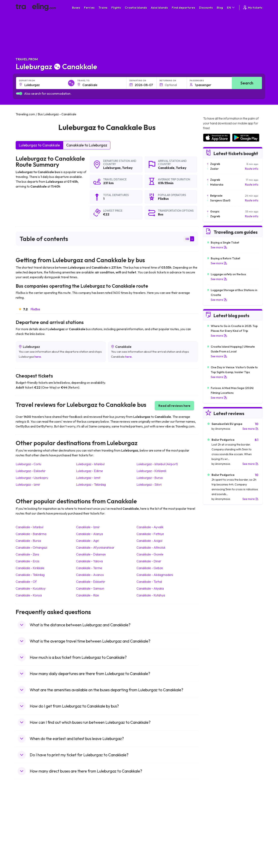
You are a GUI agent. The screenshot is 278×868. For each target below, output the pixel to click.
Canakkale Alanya (90, 534)
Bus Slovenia (87, 826)
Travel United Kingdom (32, 813)
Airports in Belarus (215, 826)
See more (219, 247)
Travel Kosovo (27, 855)
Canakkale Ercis (27, 561)
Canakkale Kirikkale (30, 568)
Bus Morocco (88, 813)
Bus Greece (87, 830)
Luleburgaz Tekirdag (91, 484)
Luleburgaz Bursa (150, 478)
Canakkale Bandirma (31, 534)
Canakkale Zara (27, 554)
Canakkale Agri (88, 541)
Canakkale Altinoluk (151, 547)
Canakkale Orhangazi (31, 547)
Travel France (26, 838)
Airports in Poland (214, 847)
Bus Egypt (86, 838)
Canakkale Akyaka (150, 588)
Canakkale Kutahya (151, 595)
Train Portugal (150, 813)
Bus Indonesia (88, 855)
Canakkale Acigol (149, 541)
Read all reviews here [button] (174, 406)
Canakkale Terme (89, 568)
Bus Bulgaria (87, 817)
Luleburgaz (112, 168)
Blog (220, 8)
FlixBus (35, 309)
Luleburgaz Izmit (88, 478)
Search (247, 83)
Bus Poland (86, 843)
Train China (148, 821)
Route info (252, 169)
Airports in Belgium (215, 851)
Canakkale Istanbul (30, 527)
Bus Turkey (86, 851)
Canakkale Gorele (150, 554)
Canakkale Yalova (89, 561)
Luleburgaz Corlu (28, 464)
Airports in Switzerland (217, 830)
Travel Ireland (26, 851)
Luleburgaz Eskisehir (31, 471)
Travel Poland (26, 843)
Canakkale (166, 168)
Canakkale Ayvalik (150, 527)
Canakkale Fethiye (150, 534)
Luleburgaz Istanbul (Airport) (157, 464)
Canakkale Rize (88, 595)
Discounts (206, 8)
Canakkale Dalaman (91, 554)
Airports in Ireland (214, 821)
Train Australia (150, 830)
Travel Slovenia (27, 847)
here (38, 357)
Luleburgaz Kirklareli (151, 471)
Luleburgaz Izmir (28, 484)
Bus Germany (88, 821)
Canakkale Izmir (88, 527)
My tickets (252, 8)
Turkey (127, 168)
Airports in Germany (216, 838)
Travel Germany (28, 830)
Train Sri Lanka (151, 817)
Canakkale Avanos (90, 575)
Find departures (183, 8)
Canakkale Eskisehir (91, 582)
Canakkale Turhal (149, 582)
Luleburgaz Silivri (149, 484)
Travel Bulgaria (27, 821)
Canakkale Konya (29, 595)
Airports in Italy (212, 834)
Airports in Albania (214, 843)
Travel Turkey (26, 834)
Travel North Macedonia (33, 817)
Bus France (86, 834)
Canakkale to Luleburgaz (87, 145)
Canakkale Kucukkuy (31, 588)
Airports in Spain (213, 813)
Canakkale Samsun (90, 588)
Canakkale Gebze (150, 568)
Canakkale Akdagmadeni (155, 575)
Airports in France (214, 817)
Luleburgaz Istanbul (90, 464)
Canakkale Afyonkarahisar (95, 547)
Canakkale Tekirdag (30, 575)
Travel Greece (27, 826)
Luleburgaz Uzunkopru (32, 478)
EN (231, 8)
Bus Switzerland (89, 847)
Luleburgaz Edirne (90, 471)
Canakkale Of (26, 582)
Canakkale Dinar (149, 561)
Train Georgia (150, 826)
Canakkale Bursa (28, 541)
